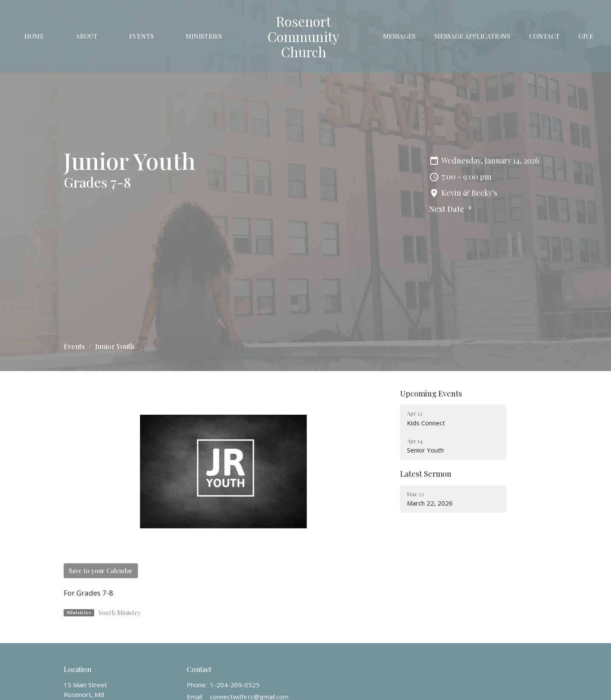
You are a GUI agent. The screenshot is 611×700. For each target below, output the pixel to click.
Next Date (451, 209)
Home (34, 36)
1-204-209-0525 (235, 685)
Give (586, 36)
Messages (399, 36)
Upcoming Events (431, 394)
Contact (544, 36)
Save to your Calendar (101, 571)
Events (141, 36)
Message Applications (472, 36)
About (87, 36)
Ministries (204, 36)
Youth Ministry (120, 613)
